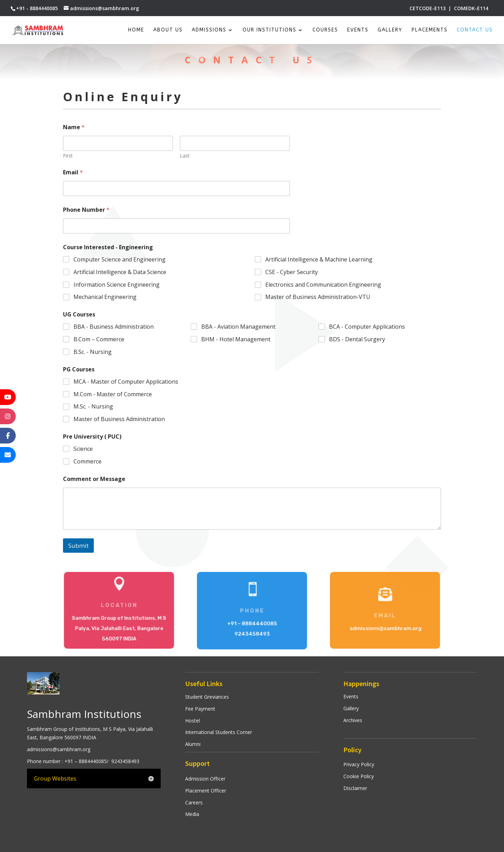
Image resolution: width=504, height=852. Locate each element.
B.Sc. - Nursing (93, 352)
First (68, 156)
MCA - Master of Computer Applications (126, 382)
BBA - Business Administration (114, 327)
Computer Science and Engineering (120, 260)
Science (83, 449)
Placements (430, 30)
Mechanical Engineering (105, 297)
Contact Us (475, 30)
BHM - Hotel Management (236, 339)
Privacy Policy (359, 764)
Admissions (209, 30)
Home (136, 30)
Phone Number (86, 210)
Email (73, 172)
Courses (325, 30)
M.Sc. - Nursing (93, 407)
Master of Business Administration (119, 419)
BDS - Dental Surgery (357, 339)
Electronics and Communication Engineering (323, 285)
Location (119, 605)
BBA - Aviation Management (238, 327)
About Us (168, 30)
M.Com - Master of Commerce (113, 394)
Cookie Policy (359, 776)
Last (185, 156)
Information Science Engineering (117, 285)
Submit (78, 546)
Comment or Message (94, 479)
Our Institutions (269, 30)
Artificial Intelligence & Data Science (120, 272)
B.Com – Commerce (99, 339)
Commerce (87, 462)
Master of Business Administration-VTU (318, 297)
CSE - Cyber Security (292, 272)
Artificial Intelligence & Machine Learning (319, 260)
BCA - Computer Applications (367, 327)
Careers (194, 802)
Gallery (390, 30)
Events (358, 30)
